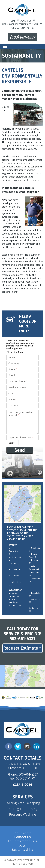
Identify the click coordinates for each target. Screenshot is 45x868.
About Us (26, 21)
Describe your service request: (20, 414)
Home (12, 21)
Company (14, 363)
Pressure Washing (22, 814)
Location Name (18, 381)
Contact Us (28, 28)
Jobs (13, 28)
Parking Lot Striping (23, 809)
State (12, 400)
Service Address (18, 387)
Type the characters (21, 438)
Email (12, 375)
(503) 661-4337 (22, 37)
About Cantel (23, 833)
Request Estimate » (22, 648)
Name (12, 357)
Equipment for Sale (22, 841)
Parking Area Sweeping (23, 803)
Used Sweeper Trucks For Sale (20, 24)
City (11, 393)
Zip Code (14, 406)
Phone (13, 369)
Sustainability (23, 850)
